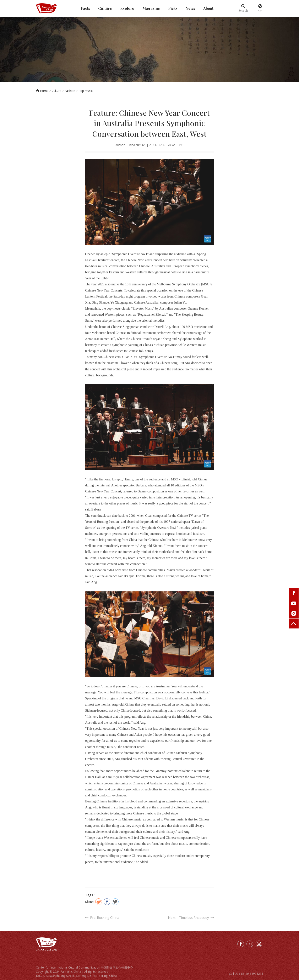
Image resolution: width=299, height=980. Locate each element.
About (208, 8)
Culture (105, 8)
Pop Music (86, 91)
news (190, 8)
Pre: (102, 925)
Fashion (70, 91)
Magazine (151, 8)
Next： (191, 925)
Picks (173, 8)
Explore (127, 8)
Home (44, 91)
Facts (85, 8)
